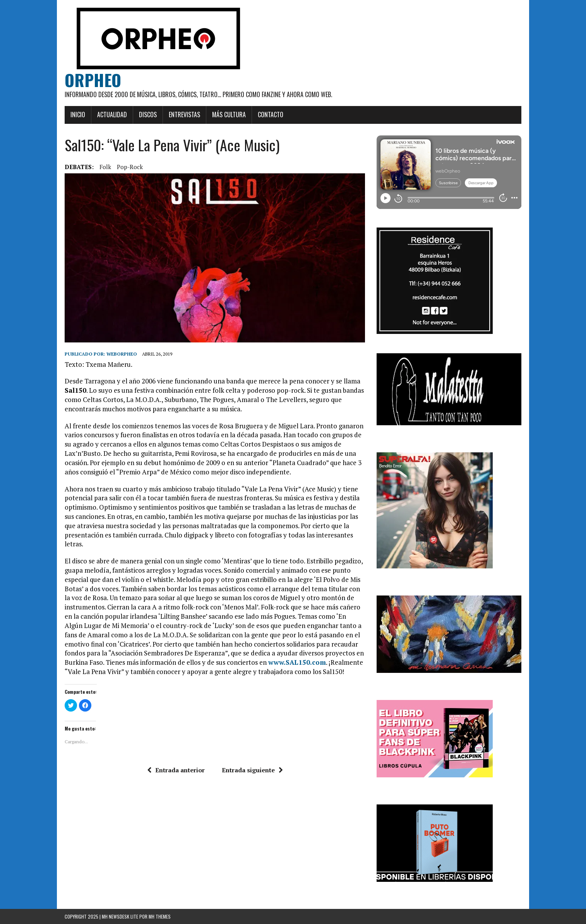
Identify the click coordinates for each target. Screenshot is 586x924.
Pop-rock (130, 167)
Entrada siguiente (252, 770)
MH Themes (160, 916)
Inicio (78, 115)
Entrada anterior (176, 770)
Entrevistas (184, 115)
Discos (148, 115)
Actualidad (112, 115)
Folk (105, 167)
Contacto (271, 115)
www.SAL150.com (297, 662)
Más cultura (229, 115)
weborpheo (122, 354)
